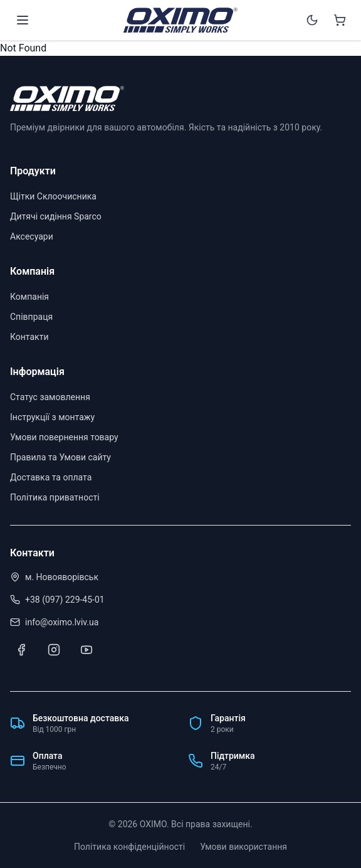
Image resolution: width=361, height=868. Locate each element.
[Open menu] (23, 20)
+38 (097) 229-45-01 (65, 600)
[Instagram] (54, 650)
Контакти (29, 337)
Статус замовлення (50, 397)
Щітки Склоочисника (53, 196)
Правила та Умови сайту (60, 457)
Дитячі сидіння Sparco (56, 216)
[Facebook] (21, 650)
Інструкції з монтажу (52, 417)
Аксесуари (32, 236)
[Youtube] (86, 650)
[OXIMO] (180, 20)
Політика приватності (55, 497)
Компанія (29, 297)
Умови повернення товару (64, 437)
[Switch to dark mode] (312, 20)
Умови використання (243, 847)
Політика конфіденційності (129, 847)
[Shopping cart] (340, 20)
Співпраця (31, 317)
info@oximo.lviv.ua (62, 622)
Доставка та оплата (51, 477)
